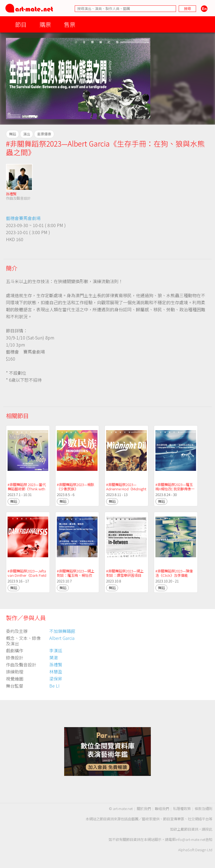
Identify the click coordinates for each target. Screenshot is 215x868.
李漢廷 (56, 650)
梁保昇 (56, 679)
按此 (209, 829)
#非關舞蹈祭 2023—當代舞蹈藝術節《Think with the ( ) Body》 (27, 489)
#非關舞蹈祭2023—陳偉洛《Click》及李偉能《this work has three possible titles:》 (174, 577)
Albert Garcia (62, 638)
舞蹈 (14, 501)
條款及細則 (203, 809)
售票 (70, 24)
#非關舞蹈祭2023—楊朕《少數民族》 (76, 487)
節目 (21, 24)
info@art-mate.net (190, 839)
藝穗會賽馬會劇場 (23, 218)
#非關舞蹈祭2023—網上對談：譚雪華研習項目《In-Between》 (125, 575)
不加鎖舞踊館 (62, 631)
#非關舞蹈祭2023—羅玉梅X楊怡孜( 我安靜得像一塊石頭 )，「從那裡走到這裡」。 (176, 491)
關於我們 (144, 809)
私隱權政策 (182, 809)
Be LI (54, 686)
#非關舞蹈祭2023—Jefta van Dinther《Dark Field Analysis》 (27, 575)
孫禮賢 (11, 194)
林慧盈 (56, 672)
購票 (45, 24)
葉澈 (54, 658)
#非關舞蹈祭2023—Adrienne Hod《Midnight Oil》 (127, 489)
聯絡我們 (162, 809)
